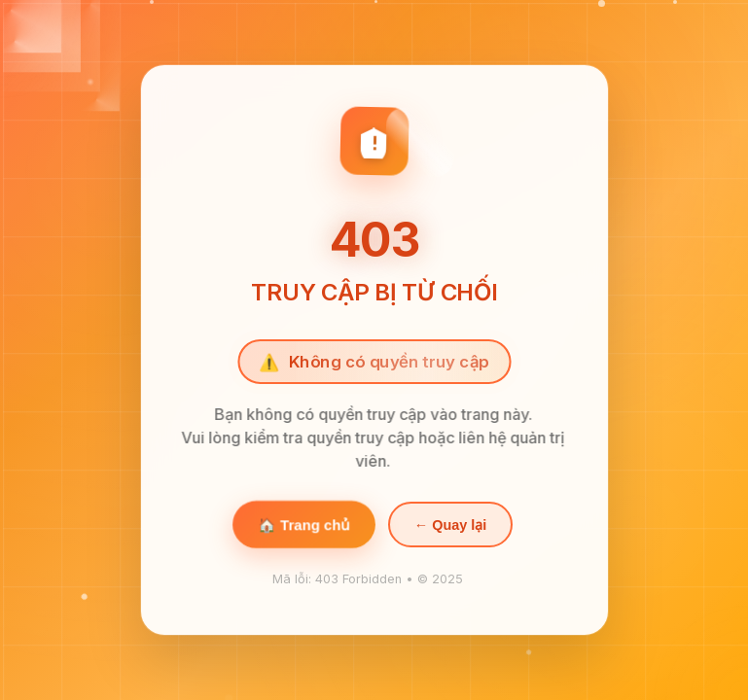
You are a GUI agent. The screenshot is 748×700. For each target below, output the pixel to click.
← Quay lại (449, 526)
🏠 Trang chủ (304, 526)
